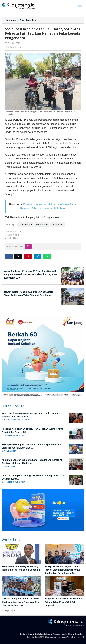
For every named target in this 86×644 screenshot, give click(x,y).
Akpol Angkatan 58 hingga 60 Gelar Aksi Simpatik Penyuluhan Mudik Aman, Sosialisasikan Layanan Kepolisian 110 (30, 274)
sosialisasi (57, 225)
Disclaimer (79, 634)
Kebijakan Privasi (42, 634)
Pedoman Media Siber (63, 634)
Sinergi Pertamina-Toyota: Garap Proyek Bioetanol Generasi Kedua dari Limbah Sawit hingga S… (63, 570)
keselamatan (25, 225)
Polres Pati (42, 225)
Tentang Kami (26, 634)
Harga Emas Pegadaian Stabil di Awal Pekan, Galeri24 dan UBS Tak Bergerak (64, 602)
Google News (51, 217)
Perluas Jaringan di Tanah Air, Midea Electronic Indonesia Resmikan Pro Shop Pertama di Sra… (21, 602)
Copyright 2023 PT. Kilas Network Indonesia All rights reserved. (56, 637)
